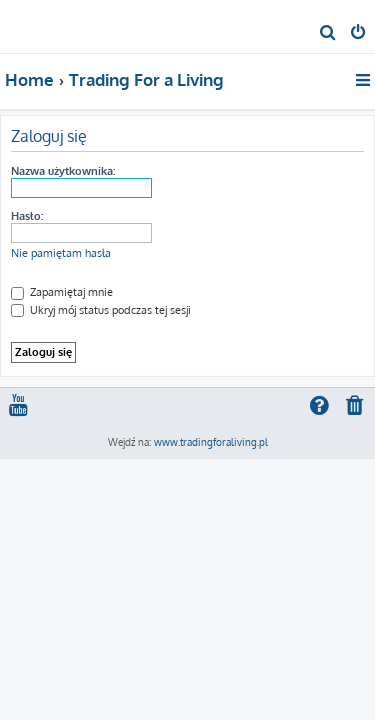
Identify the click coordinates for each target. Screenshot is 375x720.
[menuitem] (328, 34)
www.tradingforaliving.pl (211, 442)
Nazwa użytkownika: (63, 171)
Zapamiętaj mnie (62, 292)
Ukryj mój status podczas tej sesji (101, 310)
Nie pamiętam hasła (61, 253)
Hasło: (27, 216)
